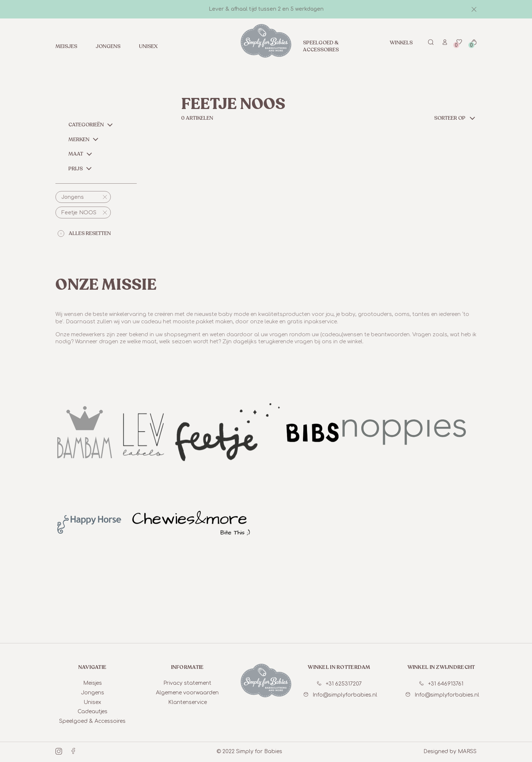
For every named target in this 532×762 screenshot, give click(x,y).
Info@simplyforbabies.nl (340, 695)
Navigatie (93, 667)
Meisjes (66, 46)
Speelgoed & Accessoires (321, 46)
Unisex (148, 46)
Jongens (108, 46)
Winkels (401, 43)
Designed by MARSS (450, 751)
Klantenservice (187, 702)
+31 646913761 (441, 684)
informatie (187, 667)
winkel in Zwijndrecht (441, 667)
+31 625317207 (339, 684)
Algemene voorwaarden (187, 693)
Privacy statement (187, 683)
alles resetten (84, 233)
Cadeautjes (93, 712)
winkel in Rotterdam (339, 667)
